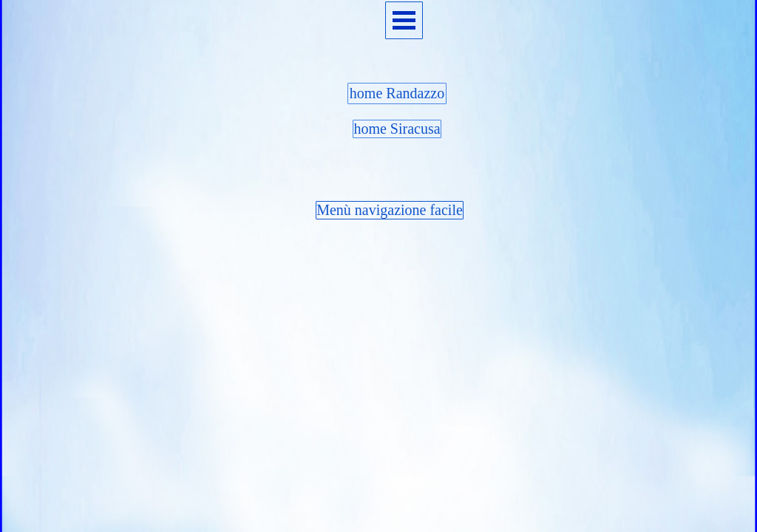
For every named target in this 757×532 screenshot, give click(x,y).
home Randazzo (397, 93)
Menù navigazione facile (390, 210)
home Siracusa (397, 129)
